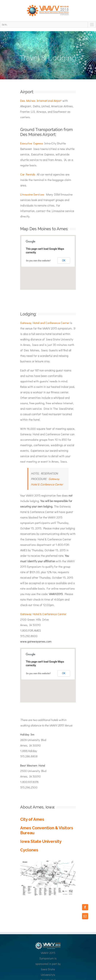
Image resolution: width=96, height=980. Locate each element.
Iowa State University (41, 841)
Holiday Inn (27, 734)
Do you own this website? (38, 261)
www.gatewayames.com (36, 641)
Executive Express (32, 143)
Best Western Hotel (33, 765)
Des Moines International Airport (41, 101)
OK (64, 261)
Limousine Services (33, 194)
